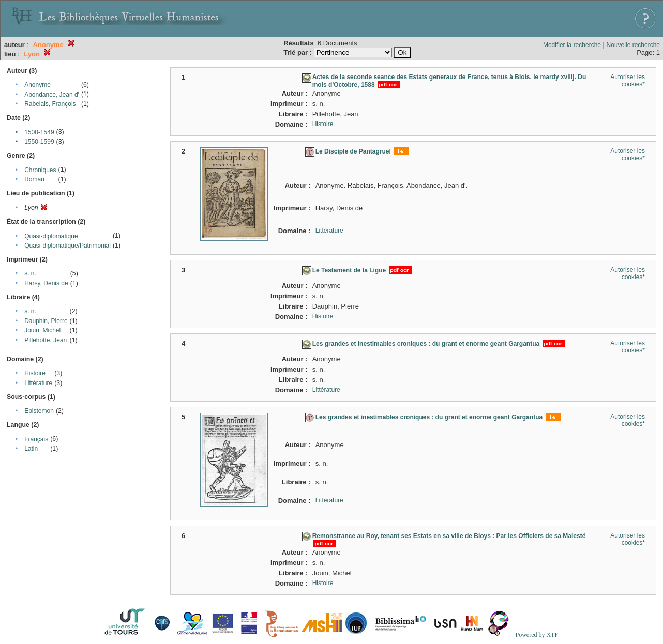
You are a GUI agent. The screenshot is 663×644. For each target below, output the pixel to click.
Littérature (38, 383)
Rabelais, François (50, 104)
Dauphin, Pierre (46, 321)
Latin (31, 449)
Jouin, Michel (42, 330)
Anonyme (37, 85)
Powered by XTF (537, 635)
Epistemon (39, 411)
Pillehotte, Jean (46, 340)
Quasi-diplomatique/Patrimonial (67, 246)
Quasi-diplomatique (51, 236)
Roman (34, 179)
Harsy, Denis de (46, 283)
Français (36, 439)
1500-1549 (39, 132)
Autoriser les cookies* (628, 81)
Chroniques (40, 170)
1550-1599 (39, 142)
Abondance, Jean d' (52, 95)
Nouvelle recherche (633, 45)
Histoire (35, 373)
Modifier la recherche (572, 45)
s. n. (30, 273)
